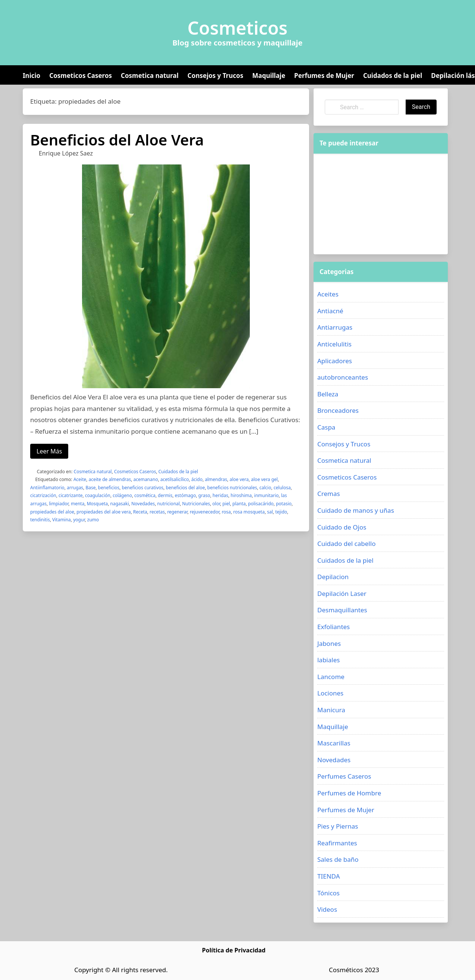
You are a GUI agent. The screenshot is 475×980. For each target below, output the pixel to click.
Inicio (32, 76)
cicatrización (43, 495)
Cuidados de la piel (393, 76)
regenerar (177, 512)
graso (204, 495)
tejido (281, 512)
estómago (185, 495)
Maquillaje (269, 76)
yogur (79, 520)
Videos (327, 909)
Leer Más (49, 451)
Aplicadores (335, 361)
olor (216, 504)
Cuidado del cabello (346, 544)
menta (78, 504)
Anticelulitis (334, 344)
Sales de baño (338, 859)
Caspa (326, 427)
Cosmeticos (238, 28)
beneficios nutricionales (232, 488)
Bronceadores (338, 410)
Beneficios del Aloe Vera (117, 140)
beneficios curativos (143, 488)
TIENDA (329, 876)
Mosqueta (97, 504)
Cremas (329, 494)
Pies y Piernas (338, 826)
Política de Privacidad (234, 950)
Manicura (331, 710)
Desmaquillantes (342, 610)
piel (226, 504)
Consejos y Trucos (216, 76)
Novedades (143, 504)
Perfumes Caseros (344, 776)
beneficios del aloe (185, 488)
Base (90, 488)
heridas (220, 495)
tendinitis (40, 520)
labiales (328, 660)
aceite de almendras (110, 479)
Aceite (80, 479)
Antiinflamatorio (47, 488)
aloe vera (239, 479)
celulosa (282, 488)
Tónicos (328, 893)
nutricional (169, 504)
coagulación (98, 495)
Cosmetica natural (150, 76)
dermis (165, 495)
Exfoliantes (334, 627)
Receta (140, 512)
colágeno (122, 495)
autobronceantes (343, 377)
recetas (157, 512)
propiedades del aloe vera (103, 512)
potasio (284, 504)
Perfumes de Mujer (324, 76)
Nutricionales (196, 504)
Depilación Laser (342, 593)
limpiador (59, 504)
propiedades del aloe (52, 512)
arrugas (75, 488)
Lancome (331, 677)
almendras (216, 479)
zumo (93, 520)
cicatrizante (71, 495)
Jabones (329, 643)
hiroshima (241, 495)
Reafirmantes (337, 843)
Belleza (328, 394)
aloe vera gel (264, 479)
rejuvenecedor (205, 512)
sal (270, 512)
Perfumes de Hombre (349, 793)
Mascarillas (334, 743)
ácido (197, 479)
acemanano (146, 479)
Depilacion (333, 577)
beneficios (109, 488)
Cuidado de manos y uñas (356, 510)
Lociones (330, 693)
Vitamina (62, 520)
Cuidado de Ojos (342, 527)
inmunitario (267, 495)
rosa (226, 512)
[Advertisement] (369, 204)
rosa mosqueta (249, 512)
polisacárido (261, 504)
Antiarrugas (335, 327)
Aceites (328, 294)
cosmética (145, 495)
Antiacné (330, 311)
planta (239, 504)
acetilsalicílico (175, 479)
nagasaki (120, 504)
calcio (265, 488)
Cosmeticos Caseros (81, 76)
